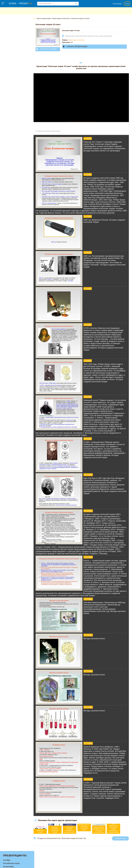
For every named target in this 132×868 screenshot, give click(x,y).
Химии (6, 101)
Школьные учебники (117, 864)
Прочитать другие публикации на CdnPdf (83, 121)
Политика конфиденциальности (66, 864)
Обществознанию (11, 75)
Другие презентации (12, 111)
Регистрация (117, 4)
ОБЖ (5, 72)
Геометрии (8, 40)
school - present (20, 4)
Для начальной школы (13, 46)
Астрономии (8, 30)
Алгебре (7, 24)
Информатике (9, 49)
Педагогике (8, 82)
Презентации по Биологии (80, 40)
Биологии (7, 33)
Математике (8, 59)
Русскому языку (10, 85)
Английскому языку (11, 27)
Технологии (8, 88)
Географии (8, 37)
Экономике (8, 107)
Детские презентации (12, 43)
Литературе (8, 56)
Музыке (6, 65)
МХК (5, 69)
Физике (6, 91)
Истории (7, 53)
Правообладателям (89, 864)
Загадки (103, 864)
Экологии (7, 104)
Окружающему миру (12, 78)
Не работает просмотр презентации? (52, 131)
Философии (8, 98)
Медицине (8, 62)
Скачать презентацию (79, 47)
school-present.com (15, 863)
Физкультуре (9, 94)
